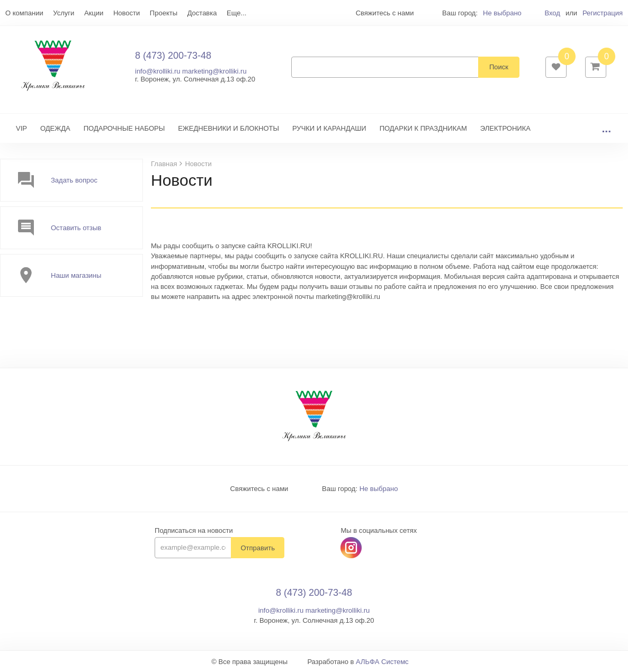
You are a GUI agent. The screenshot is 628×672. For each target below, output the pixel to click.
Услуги (64, 13)
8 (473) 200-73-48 (173, 56)
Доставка (202, 13)
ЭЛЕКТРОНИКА (505, 128)
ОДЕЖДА (55, 128)
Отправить (257, 548)
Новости (127, 13)
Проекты (164, 13)
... (606, 128)
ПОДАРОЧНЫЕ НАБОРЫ (124, 128)
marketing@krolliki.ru (214, 71)
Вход (552, 13)
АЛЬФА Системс (382, 662)
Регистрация (603, 13)
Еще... (236, 13)
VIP (21, 128)
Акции (94, 13)
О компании (24, 13)
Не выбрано (502, 13)
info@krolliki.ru (158, 71)
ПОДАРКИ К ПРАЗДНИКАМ (423, 128)
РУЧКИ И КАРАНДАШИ (329, 128)
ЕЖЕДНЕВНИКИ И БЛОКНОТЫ (228, 128)
